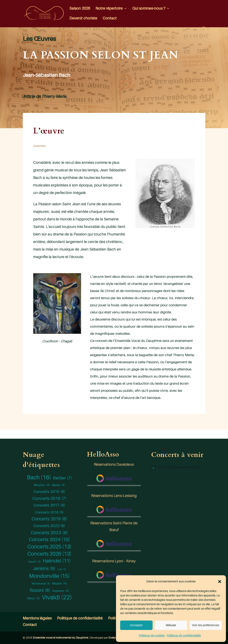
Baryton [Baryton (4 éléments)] (42, 485)
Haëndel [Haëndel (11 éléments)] (57, 561)
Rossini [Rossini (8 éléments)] (40, 591)
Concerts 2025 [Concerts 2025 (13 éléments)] (49, 547)
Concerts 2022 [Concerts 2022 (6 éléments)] (49, 526)
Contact (110, 19)
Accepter (136, 625)
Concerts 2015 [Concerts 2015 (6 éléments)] (49, 492)
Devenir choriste (83, 19)
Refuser (171, 625)
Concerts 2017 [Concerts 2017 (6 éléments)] (49, 505)
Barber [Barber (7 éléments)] (62, 478)
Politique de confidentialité (184, 635)
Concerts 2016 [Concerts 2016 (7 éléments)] (49, 499)
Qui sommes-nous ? (149, 9)
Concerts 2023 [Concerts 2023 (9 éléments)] (49, 533)
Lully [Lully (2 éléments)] (62, 569)
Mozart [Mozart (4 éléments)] (59, 583)
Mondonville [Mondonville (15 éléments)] (49, 576)
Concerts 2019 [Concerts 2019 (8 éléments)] (49, 519)
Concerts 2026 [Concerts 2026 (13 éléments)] (49, 554)
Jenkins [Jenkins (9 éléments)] (44, 569)
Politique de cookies (152, 635)
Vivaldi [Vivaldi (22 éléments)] (57, 597)
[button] (220, 582)
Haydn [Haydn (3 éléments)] (34, 562)
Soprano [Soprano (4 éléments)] (61, 591)
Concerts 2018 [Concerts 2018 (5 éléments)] (49, 512)
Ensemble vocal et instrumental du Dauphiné (61, 638)
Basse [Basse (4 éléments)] (58, 485)
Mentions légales (37, 618)
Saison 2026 (80, 9)
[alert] (178, 467)
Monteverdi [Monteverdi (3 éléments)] (41, 584)
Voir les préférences (206, 625)
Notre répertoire (109, 9)
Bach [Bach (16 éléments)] (39, 477)
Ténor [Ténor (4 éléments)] (33, 598)
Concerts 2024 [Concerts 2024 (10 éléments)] (49, 540)
